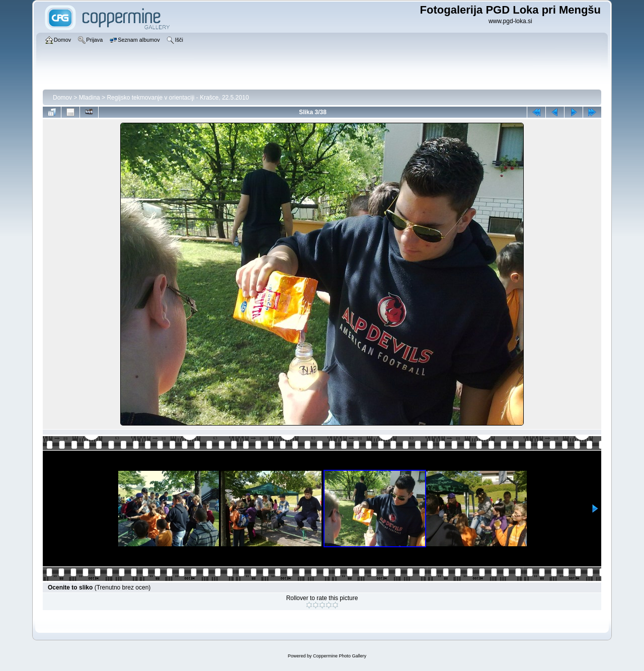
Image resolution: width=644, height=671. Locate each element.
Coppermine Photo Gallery (340, 656)
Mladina (90, 98)
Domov (62, 98)
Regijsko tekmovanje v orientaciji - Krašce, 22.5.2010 (178, 98)
